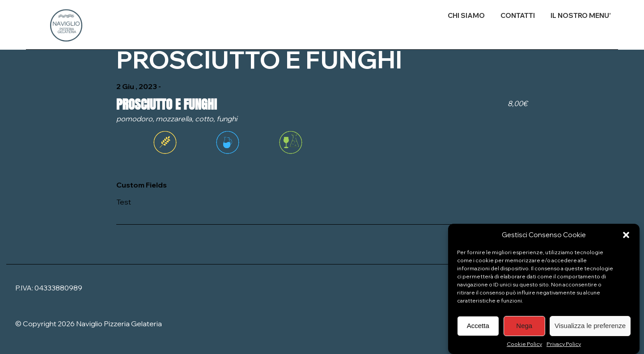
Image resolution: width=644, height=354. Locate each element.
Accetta (478, 330)
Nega (524, 330)
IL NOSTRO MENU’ (581, 15)
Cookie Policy (524, 348)
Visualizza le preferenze (590, 330)
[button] (626, 239)
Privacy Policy (564, 348)
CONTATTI (518, 15)
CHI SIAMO (466, 15)
